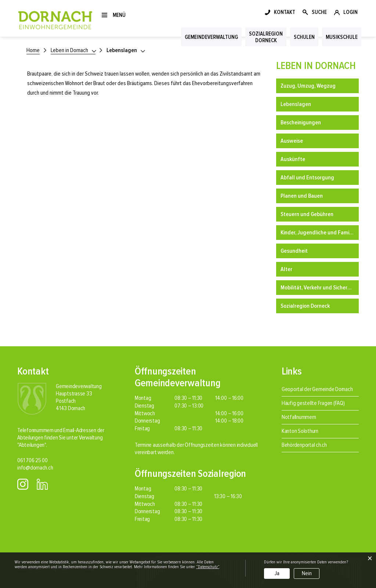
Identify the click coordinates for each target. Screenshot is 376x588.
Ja (277, 573)
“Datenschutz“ (208, 567)
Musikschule (342, 37)
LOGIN (350, 12)
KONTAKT (285, 12)
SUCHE (319, 12)
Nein (307, 573)
